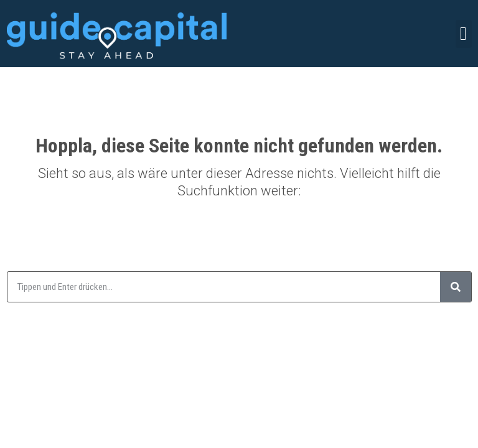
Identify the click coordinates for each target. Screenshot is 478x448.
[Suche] (456, 287)
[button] (464, 34)
